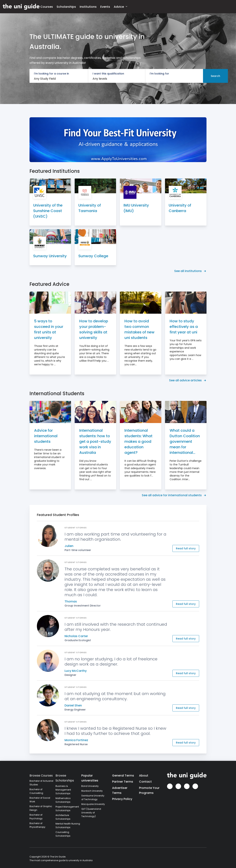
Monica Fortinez (76, 740)
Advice (120, 7)
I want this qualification (108, 74)
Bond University (90, 786)
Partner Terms (123, 782)
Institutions (88, 7)
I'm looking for (159, 74)
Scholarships (66, 7)
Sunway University (50, 256)
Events (105, 7)
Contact (145, 782)
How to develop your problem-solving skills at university (94, 329)
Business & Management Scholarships (63, 790)
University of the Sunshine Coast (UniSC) (48, 211)
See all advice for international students (174, 495)
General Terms (123, 776)
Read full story (186, 548)
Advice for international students (46, 436)
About (144, 776)
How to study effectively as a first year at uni (184, 327)
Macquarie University (93, 804)
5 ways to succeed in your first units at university (49, 329)
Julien (69, 546)
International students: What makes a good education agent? (138, 441)
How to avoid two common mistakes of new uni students (139, 329)
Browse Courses (41, 776)
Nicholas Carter (76, 636)
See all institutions (190, 271)
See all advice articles (188, 380)
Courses (47, 7)
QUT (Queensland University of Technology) (91, 813)
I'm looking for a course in (51, 74)
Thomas (71, 601)
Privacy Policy (122, 799)
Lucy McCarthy (76, 671)
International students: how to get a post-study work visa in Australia (95, 441)
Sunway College (93, 256)
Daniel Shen (73, 705)
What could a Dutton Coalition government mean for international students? (185, 442)
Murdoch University (92, 791)
